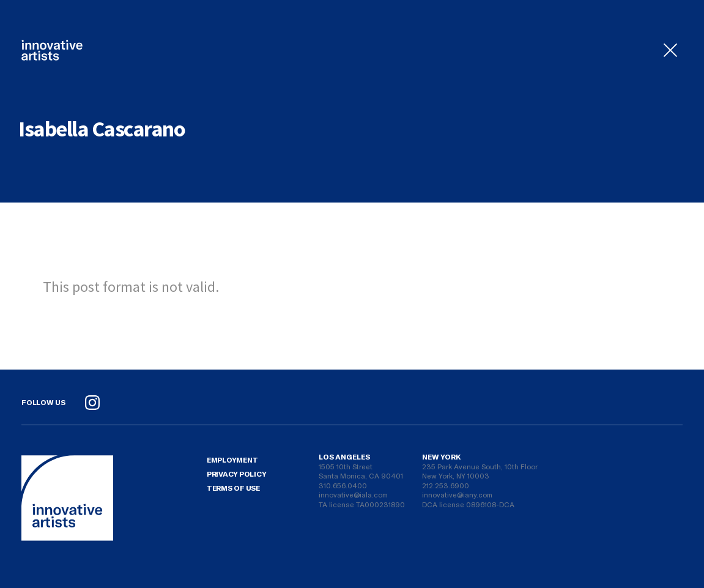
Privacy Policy (237, 474)
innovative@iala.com (353, 494)
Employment (232, 460)
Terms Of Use (233, 488)
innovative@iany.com (457, 494)
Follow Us (43, 402)
